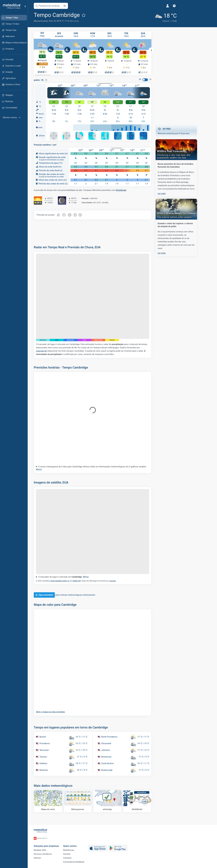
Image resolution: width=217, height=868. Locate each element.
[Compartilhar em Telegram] (83, 215)
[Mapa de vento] (55, 801)
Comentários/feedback (81, 861)
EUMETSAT (84, 581)
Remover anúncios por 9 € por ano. (183, 130)
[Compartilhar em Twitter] (77, 215)
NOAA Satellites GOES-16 (67, 581)
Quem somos (77, 843)
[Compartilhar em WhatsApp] (65, 215)
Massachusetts (48, 21)
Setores (44, 857)
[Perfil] (148, 6)
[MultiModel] (144, 801)
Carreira (74, 852)
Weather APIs (47, 848)
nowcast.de (48, 351)
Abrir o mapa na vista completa (57, 712)
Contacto (74, 857)
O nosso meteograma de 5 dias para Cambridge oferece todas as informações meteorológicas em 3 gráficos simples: (98, 468)
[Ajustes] (155, 6)
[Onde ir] (114, 801)
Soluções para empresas (53, 843)
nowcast (120, 581)
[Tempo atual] (145, 17)
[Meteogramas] (85, 801)
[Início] (11, 6)
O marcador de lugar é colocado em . (70, 577)
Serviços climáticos (50, 852)
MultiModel (128, 190)
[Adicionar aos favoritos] (91, 15)
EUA (58, 21)
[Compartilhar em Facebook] (71, 215)
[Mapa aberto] (72, 6)
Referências (75, 848)
